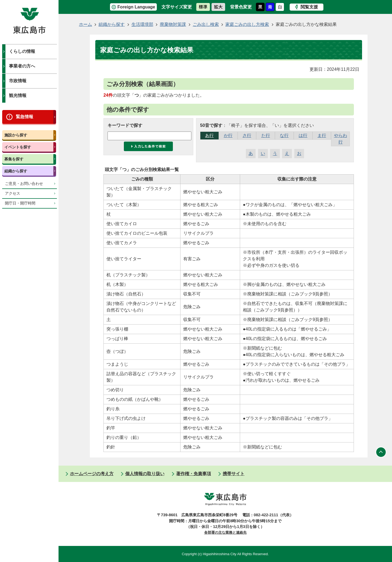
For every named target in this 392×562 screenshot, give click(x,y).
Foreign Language (136, 7)
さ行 (247, 135)
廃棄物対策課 (173, 24)
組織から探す (16, 171)
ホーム (85, 24)
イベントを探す (18, 147)
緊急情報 (24, 117)
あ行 (209, 135)
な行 (284, 135)
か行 (228, 135)
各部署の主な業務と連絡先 (225, 532)
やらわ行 (341, 139)
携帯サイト (234, 474)
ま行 (322, 135)
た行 (266, 135)
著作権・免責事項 (194, 474)
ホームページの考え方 (92, 474)
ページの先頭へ (381, 452)
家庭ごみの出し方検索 (247, 24)
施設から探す (16, 135)
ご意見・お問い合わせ (24, 184)
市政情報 (18, 81)
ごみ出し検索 (206, 24)
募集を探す (14, 159)
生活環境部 (142, 24)
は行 (303, 135)
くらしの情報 (22, 51)
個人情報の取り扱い (145, 474)
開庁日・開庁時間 (20, 203)
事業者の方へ (22, 66)
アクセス (13, 193)
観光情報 (18, 95)
